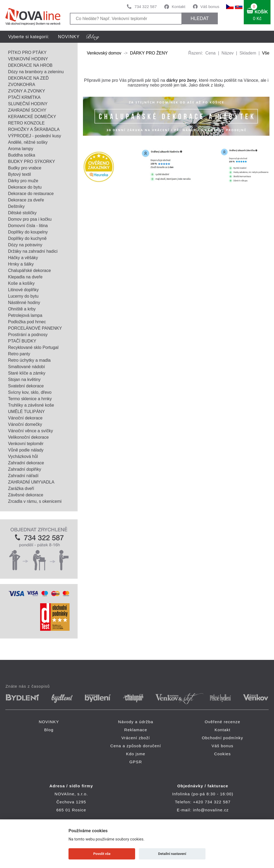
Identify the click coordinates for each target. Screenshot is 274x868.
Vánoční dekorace (25, 418)
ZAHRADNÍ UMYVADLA (31, 482)
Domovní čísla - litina (28, 226)
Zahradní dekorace (26, 463)
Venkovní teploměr (26, 444)
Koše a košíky (21, 283)
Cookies (222, 754)
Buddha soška (22, 155)
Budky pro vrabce (25, 168)
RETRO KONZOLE (26, 123)
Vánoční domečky (25, 424)
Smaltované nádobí (26, 367)
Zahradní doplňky (25, 469)
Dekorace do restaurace (31, 194)
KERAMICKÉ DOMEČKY (32, 117)
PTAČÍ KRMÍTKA (24, 97)
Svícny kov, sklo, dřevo (30, 392)
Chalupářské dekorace (29, 270)
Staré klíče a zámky (27, 373)
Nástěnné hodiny (24, 303)
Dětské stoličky (22, 213)
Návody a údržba (136, 722)
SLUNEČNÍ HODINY (28, 104)
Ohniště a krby (22, 309)
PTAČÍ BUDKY (22, 341)
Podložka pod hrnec (27, 322)
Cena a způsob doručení (136, 746)
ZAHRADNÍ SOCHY (27, 110)
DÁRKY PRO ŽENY (149, 53)
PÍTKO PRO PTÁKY (27, 52)
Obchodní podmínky (222, 738)
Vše (266, 53)
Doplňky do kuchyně (27, 238)
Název (228, 53)
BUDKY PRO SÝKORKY (32, 161)
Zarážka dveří (21, 489)
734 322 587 (145, 7)
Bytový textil (19, 174)
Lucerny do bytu (23, 296)
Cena (211, 53)
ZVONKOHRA (22, 85)
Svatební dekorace (26, 386)
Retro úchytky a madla (29, 360)
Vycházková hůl (23, 456)
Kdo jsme (136, 754)
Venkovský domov (104, 53)
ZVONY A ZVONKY (26, 91)
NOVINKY (69, 37)
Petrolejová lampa (25, 315)
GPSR (136, 762)
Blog (49, 730)
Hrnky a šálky (21, 264)
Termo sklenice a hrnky (30, 399)
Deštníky (16, 206)
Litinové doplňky (23, 290)
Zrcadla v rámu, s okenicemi (35, 501)
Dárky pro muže (23, 181)
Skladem (248, 53)
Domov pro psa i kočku (30, 219)
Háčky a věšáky (23, 258)
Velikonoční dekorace (28, 437)
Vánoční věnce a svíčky (31, 431)
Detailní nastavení (172, 854)
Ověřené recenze (222, 722)
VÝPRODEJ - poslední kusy (35, 136)
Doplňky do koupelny (28, 232)
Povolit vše (102, 854)
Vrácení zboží (136, 738)
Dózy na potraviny (25, 245)
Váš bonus (210, 7)
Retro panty (19, 354)
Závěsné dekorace (26, 495)
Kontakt (179, 7)
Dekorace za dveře (26, 200)
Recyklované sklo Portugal (33, 347)
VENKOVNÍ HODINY (28, 59)
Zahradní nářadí (23, 476)
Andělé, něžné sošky (28, 142)
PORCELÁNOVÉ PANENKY (35, 328)
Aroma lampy (21, 149)
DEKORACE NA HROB (30, 65)
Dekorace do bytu (25, 187)
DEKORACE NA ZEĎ (28, 78)
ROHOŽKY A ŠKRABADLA (34, 129)
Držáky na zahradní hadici (33, 251)
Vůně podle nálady (26, 450)
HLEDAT (200, 18)
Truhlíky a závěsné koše (31, 405)
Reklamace (136, 730)
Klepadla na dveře (25, 277)
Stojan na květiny (24, 379)
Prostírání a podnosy (28, 335)
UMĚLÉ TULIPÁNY (26, 412)
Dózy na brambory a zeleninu (36, 72)
